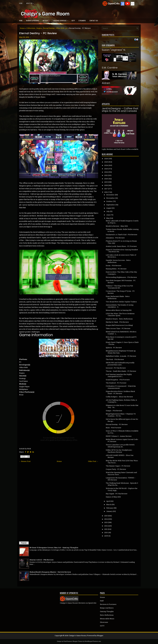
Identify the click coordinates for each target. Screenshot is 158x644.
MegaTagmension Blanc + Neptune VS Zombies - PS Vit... (121, 415)
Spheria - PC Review (114, 348)
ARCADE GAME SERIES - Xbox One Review (120, 456)
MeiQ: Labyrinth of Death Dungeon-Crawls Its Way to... (122, 222)
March (109, 504)
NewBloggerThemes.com (93, 641)
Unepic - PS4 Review (114, 411)
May (108, 218)
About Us (31, 3)
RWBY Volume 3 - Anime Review (119, 436)
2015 (106, 516)
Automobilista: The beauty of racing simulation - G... (120, 306)
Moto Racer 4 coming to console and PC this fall (121, 338)
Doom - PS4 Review (114, 265)
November (111, 198)
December (110, 195)
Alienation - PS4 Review (115, 238)
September (111, 205)
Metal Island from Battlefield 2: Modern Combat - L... (121, 333)
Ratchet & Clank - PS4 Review (117, 322)
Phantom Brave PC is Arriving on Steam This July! (121, 242)
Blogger (100, 635)
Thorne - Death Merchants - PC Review (121, 371)
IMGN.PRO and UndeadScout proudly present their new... (120, 364)
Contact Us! (94, 21)
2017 (106, 189)
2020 (106, 179)
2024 (106, 165)
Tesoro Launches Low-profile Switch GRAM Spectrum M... (120, 446)
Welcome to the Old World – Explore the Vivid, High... (122, 489)
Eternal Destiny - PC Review (38, 33)
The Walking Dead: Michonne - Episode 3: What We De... (122, 484)
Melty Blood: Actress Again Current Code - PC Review (122, 440)
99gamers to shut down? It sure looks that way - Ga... (122, 406)
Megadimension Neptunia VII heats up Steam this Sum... (121, 352)
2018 (106, 185)
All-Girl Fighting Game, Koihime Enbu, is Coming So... (121, 401)
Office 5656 (60, 28)
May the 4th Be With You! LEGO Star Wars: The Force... (122, 462)
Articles (47, 20)
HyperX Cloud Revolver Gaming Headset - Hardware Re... (122, 251)
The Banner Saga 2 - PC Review (118, 466)
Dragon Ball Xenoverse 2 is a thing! (119, 325)
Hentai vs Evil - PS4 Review (42, 560)
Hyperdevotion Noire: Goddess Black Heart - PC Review (120, 392)
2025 (106, 162)
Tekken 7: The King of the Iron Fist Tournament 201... (119, 287)
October (109, 201)
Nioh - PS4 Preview (114, 428)
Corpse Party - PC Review (116, 469)
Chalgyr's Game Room (77, 635)
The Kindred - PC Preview (116, 383)
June (108, 215)
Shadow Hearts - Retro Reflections (119, 319)
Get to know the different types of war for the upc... (122, 420)
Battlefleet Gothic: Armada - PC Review (121, 356)
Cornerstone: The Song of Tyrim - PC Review (120, 292)
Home (21, 3)
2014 (106, 519)
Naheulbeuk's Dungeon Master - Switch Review (50, 572)
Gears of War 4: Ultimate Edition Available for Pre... (122, 432)
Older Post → (93, 461)
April (108, 501)
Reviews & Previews (33, 21)
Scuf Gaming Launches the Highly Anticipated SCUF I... (119, 375)
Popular (24, 543)
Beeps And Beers (107, 608)
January (109, 511)
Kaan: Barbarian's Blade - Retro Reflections (118, 297)
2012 (106, 526)
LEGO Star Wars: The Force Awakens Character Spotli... (120, 315)
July (108, 211)
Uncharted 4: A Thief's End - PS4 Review (122, 235)
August (109, 208)
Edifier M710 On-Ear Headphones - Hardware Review (119, 451)
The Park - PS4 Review (115, 359)
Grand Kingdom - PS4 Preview (118, 380)
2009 (106, 536)
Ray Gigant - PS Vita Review (117, 494)
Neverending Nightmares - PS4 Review (121, 277)
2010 (106, 532)
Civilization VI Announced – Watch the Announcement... (121, 387)
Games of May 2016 (113, 497)
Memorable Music (107, 619)
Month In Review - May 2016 (117, 226)
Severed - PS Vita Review (116, 368)
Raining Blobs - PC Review (116, 269)
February (110, 508)
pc (66, 28)
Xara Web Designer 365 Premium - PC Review (121, 281)
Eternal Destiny (49, 28)
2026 (106, 159)
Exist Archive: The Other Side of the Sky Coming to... (121, 273)
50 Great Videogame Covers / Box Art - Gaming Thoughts (54, 548)
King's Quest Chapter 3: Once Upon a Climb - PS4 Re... (122, 343)
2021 (106, 175)
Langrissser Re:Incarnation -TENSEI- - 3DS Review (121, 479)
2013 (106, 522)
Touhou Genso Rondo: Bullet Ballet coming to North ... (122, 230)
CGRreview (31, 28)
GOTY (73, 21)
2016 (106, 192)
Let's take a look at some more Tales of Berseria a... (121, 256)
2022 (106, 172)
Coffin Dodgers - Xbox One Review (119, 397)
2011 (106, 529)
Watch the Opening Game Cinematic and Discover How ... (121, 473)
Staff (102, 601)
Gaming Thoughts (107, 611)
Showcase (104, 622)
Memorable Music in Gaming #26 (119, 310)
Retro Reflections (107, 615)
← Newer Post (25, 461)
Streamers (82, 21)
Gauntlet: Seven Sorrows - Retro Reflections (118, 261)
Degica (39, 28)
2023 (106, 169)
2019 (106, 182)
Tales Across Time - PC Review (118, 328)
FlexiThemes (68, 641)
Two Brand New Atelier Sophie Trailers (121, 302)
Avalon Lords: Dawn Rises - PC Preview (121, 246)
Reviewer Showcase (62, 20)
